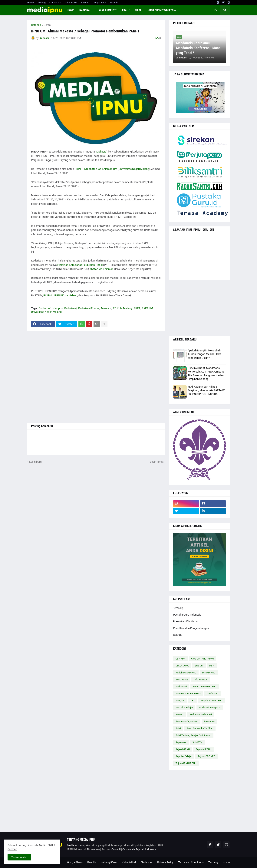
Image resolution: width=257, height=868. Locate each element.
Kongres (180, 700)
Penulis (114, 3)
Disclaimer (147, 862)
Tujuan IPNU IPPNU (186, 763)
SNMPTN (197, 742)
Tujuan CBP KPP (206, 756)
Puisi (178, 728)
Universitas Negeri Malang (134, 169)
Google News (75, 862)
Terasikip (178, 608)
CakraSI (178, 635)
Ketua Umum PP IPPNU (188, 694)
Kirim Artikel (71, 3)
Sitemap (85, 3)
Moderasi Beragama (210, 707)
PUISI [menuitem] (138, 10)
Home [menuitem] (71, 10)
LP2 (193, 700)
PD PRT (180, 714)
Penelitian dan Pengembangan (191, 628)
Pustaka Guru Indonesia (187, 615)
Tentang (41, 3)
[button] (216, 10)
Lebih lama (156, 462)
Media (71, 845)
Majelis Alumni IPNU (211, 700)
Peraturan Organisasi (187, 721)
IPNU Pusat (182, 680)
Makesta (101, 152)
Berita (47, 25)
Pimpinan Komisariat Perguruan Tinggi (80, 265)
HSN (212, 666)
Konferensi (212, 694)
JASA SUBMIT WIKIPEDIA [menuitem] (162, 10)
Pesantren (209, 721)
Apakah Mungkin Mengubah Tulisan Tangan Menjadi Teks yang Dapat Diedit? (204, 354)
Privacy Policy (165, 862)
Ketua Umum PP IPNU (205, 687)
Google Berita (100, 3)
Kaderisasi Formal (89, 308)
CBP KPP (180, 659)
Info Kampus (55, 308)
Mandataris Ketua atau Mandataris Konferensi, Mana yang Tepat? (198, 48)
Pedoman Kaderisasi (201, 714)
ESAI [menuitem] (125, 10)
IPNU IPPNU (209, 673)
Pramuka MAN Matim (186, 621)
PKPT (137, 308)
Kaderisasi (70, 308)
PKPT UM (147, 308)
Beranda (36, 25)
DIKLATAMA (182, 666)
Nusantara (93, 849)
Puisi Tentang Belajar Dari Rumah (193, 735)
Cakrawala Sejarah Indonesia (139, 849)
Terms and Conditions (191, 862)
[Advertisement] (96, 377)
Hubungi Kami (109, 862)
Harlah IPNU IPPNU (186, 673)
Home (30, 3)
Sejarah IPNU (183, 749)
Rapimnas (181, 742)
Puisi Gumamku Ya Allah (200, 728)
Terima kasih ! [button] (19, 857)
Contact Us (55, 3)
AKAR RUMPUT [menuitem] (107, 10)
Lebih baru (35, 462)
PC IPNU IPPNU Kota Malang (60, 295)
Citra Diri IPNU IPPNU (203, 659)
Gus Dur (199, 666)
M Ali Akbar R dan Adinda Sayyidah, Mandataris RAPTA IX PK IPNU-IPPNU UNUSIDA (206, 390)
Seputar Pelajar (184, 756)
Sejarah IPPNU (204, 749)
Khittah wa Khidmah (102, 269)
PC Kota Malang (122, 308)
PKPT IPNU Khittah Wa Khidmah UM (96, 169)
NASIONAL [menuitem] (85, 10)
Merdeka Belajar (184, 707)
